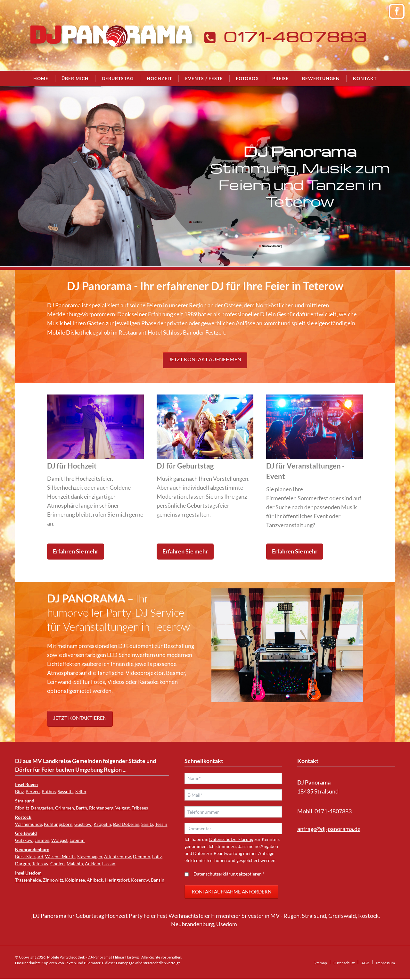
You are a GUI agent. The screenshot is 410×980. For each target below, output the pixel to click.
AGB (365, 964)
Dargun (23, 864)
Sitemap (320, 964)
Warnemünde (29, 824)
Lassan (109, 864)
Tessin (161, 824)
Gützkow (24, 840)
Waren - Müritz (60, 856)
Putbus (49, 791)
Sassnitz (66, 791)
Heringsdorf (117, 880)
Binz (19, 791)
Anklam (93, 864)
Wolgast (59, 840)
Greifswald (26, 833)
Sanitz (147, 824)
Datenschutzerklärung (231, 840)
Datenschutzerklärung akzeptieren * (229, 875)
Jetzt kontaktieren (80, 718)
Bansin (158, 880)
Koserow (140, 880)
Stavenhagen (90, 856)
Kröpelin (102, 824)
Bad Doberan (126, 824)
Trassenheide (28, 880)
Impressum (385, 964)
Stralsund (25, 801)
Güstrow (83, 824)
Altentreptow (118, 856)
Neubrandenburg (32, 849)
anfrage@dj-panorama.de (329, 829)
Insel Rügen (26, 784)
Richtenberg (101, 808)
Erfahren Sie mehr (76, 551)
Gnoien (57, 864)
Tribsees (140, 808)
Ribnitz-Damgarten (34, 808)
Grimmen (65, 808)
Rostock (23, 817)
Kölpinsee (75, 880)
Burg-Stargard (29, 856)
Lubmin (77, 840)
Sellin (81, 791)
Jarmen (42, 840)
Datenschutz (344, 964)
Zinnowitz (53, 880)
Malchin (75, 864)
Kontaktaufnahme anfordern (232, 893)
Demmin (142, 856)
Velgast (123, 808)
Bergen (33, 791)
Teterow (40, 864)
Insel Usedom (28, 873)
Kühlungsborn (58, 824)
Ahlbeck (95, 880)
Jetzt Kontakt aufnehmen (205, 359)
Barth (82, 808)
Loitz (157, 856)
